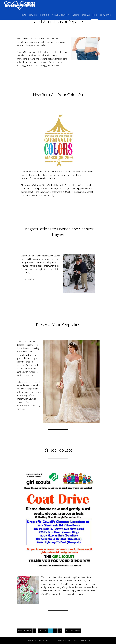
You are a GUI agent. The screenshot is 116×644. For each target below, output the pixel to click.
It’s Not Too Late (58, 450)
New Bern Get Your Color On (58, 95)
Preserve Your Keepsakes (58, 325)
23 (60, 631)
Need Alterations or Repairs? (58, 22)
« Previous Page (25, 631)
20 (46, 631)
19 (41, 631)
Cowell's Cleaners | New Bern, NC (24, 5)
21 (50, 631)
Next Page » (75, 631)
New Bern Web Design (82, 641)
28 (67, 631)
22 (55, 631)
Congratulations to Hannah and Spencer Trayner (58, 232)
